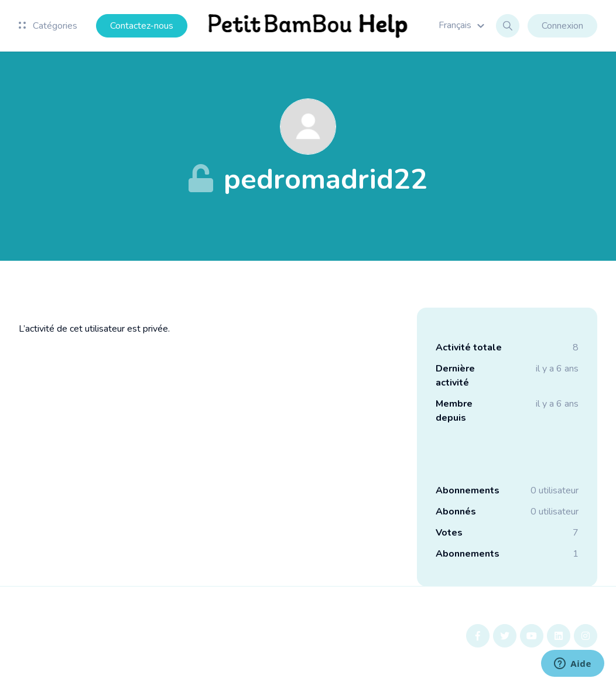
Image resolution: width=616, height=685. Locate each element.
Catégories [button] (48, 26)
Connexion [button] (562, 26)
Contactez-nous (142, 26)
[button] (463, 25)
